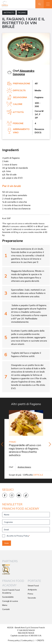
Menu (5, 605)
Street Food (33, 586)
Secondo (32, 598)
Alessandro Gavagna (24, 72)
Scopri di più (16, 475)
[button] (48, 4)
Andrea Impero (24, 467)
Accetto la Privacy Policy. (18, 536)
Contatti (6, 609)
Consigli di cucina (10, 601)
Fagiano (22, 13)
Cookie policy (27, 640)
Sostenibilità (8, 597)
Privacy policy (14, 640)
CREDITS (39, 640)
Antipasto (9, 13)
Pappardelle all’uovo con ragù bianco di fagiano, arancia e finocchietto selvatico (25, 450)
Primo (30, 594)
